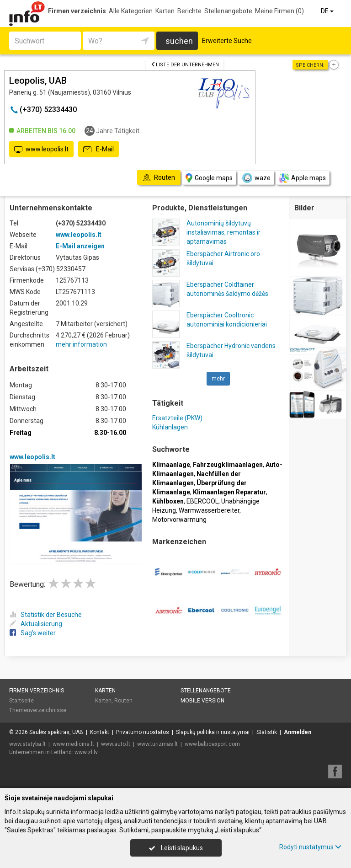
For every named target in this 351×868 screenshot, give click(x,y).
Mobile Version (202, 701)
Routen (123, 701)
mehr (218, 379)
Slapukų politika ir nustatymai (213, 732)
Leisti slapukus (176, 848)
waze (256, 178)
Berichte (189, 11)
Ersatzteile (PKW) (177, 418)
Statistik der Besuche (46, 615)
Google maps (209, 178)
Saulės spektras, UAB (56, 732)
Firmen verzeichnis (77, 11)
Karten (165, 11)
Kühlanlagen (170, 427)
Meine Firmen (279, 11)
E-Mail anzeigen (80, 246)
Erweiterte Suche (227, 41)
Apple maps (303, 178)
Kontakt (100, 732)
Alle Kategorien (131, 11)
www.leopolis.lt (41, 150)
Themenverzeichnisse (38, 710)
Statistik (267, 732)
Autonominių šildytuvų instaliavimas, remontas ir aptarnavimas (223, 232)
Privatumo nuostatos (143, 732)
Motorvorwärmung (179, 520)
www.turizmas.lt (157, 744)
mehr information (81, 344)
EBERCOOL (202, 501)
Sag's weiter (33, 633)
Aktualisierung (36, 624)
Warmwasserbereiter (209, 510)
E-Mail (98, 150)
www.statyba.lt (27, 744)
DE (328, 11)
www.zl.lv (86, 752)
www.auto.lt (116, 744)
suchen (179, 41)
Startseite (21, 701)
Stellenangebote (228, 11)
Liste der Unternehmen (185, 65)
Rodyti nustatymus (310, 847)
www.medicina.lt (73, 744)
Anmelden (298, 732)
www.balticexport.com (212, 744)
